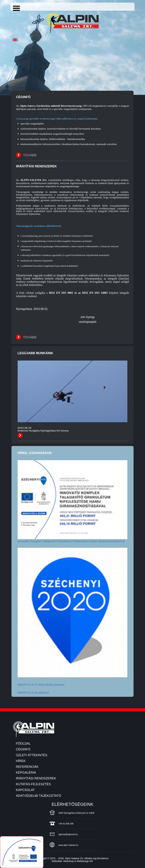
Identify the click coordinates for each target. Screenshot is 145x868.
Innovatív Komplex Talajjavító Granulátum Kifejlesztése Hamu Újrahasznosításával (71, 541)
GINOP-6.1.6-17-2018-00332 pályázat (41, 685)
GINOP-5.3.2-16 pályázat (33, 692)
